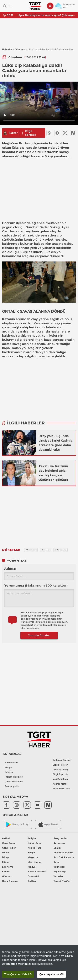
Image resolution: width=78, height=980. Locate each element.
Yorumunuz (36, 585)
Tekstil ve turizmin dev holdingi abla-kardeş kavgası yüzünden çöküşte (53, 473)
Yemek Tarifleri (62, 881)
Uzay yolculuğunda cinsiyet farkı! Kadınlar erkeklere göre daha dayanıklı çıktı (56, 443)
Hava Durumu (10, 881)
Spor (56, 862)
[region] (39, 963)
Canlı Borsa (9, 843)
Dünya (6, 857)
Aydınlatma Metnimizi (16, 964)
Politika (32, 881)
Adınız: (10, 568)
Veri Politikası (60, 779)
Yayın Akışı (59, 872)
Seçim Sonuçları (63, 853)
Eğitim (6, 862)
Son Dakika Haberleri (65, 857)
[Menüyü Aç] (11, 6)
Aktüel (6, 838)
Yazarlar (58, 876)
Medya (32, 867)
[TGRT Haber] (35, 6)
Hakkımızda (12, 763)
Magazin (33, 857)
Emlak (6, 872)
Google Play (17, 825)
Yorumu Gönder (39, 635)
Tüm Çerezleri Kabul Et (18, 974)
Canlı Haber (9, 848)
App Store (48, 825)
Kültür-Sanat (35, 843)
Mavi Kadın (34, 862)
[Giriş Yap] (50, 6)
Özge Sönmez (30, 133)
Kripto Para (35, 848)
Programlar (60, 838)
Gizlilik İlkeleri (60, 765)
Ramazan (59, 843)
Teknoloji (59, 867)
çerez (70, 952)
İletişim (9, 772)
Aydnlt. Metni (60, 784)
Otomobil (33, 876)
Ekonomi (7, 867)
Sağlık (57, 848)
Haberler (7, 50)
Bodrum (9, 223)
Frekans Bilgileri (14, 777)
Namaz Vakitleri (37, 872)
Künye (8, 767)
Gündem (20, 50)
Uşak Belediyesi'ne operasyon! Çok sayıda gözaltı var (46, 15)
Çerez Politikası (14, 782)
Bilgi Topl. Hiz (61, 774)
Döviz (6, 853)
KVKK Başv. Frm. (62, 789)
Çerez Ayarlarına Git (51, 974)
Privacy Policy (61, 770)
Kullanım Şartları (62, 760)
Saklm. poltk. (12, 786)
